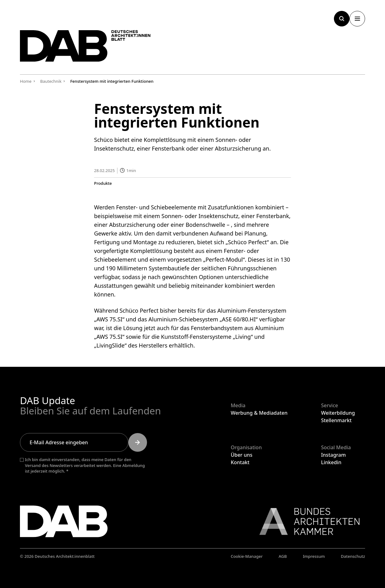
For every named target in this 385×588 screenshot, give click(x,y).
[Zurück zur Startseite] (85, 46)
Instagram (333, 455)
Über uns (242, 455)
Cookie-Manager (247, 556)
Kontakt (240, 462)
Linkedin (331, 462)
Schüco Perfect (247, 242)
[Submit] (138, 442)
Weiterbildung (338, 413)
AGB (283, 556)
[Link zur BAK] (306, 521)
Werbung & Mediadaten (259, 413)
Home (26, 81)
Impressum (314, 556)
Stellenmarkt (336, 420)
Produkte (103, 183)
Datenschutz (353, 556)
